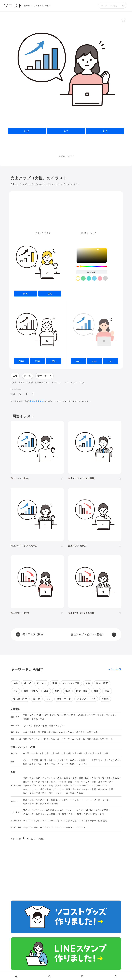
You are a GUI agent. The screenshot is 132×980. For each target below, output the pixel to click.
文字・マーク (44, 376)
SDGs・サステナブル (33, 810)
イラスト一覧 (115, 669)
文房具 (58, 786)
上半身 (33, 732)
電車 (73, 793)
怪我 (87, 778)
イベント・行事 (71, 683)
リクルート (67, 800)
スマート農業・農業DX (80, 814)
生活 (15, 691)
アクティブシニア (32, 786)
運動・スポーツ (76, 782)
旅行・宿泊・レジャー (53, 793)
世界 (111, 789)
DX (92, 810)
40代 (66, 715)
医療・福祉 (82, 691)
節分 (51, 760)
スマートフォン (54, 821)
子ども (35, 719)
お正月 (26, 760)
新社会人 (55, 800)
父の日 (82, 760)
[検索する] (124, 6)
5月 (64, 753)
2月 (47, 753)
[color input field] (92, 272)
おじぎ (67, 739)
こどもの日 (114, 760)
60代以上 (82, 715)
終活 (60, 778)
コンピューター (89, 821)
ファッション (100, 786)
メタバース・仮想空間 (34, 814)
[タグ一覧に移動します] (83, 976)
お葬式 (67, 778)
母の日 (73, 760)
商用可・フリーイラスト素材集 (38, 6)
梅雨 (25, 764)
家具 (45, 786)
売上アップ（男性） (34, 634)
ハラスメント (42, 800)
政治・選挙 (29, 793)
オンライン (104, 800)
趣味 (68, 789)
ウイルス (36, 782)
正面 (23, 382)
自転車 (80, 793)
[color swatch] (78, 278)
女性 (14, 382)
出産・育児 (29, 778)
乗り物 (37, 699)
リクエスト (72, 382)
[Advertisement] (66, 148)
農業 (64, 814)
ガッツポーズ (43, 382)
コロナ (26, 782)
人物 (15, 376)
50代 (73, 715)
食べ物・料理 (20, 699)
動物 (68, 691)
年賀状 (35, 760)
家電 (51, 786)
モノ (49, 699)
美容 (107, 691)
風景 (94, 789)
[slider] (92, 266)
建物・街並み (31, 691)
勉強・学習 (29, 803)
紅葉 (72, 764)
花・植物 (102, 789)
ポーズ (28, 376)
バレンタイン (62, 760)
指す (102, 739)
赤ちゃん (110, 715)
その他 (105, 699)
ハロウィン (63, 764)
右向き (62, 732)
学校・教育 (102, 683)
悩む (32, 739)
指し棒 (110, 739)
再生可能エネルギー (56, 810)
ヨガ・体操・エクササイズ (98, 782)
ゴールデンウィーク (97, 760)
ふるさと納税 (102, 810)
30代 (59, 715)
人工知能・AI (53, 814)
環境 (46, 691)
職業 (25, 800)
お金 (88, 683)
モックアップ (47, 827)
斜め (55, 732)
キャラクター (83, 789)
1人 (83, 382)
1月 (42, 753)
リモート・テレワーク (85, 800)
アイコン (59, 827)
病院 (75, 778)
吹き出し (27, 827)
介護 (94, 778)
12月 (106, 753)
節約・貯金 (46, 789)
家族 (45, 726)
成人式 (43, 760)
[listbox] (92, 255)
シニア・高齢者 (96, 715)
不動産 (55, 803)
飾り (36, 827)
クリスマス (82, 764)
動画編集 (103, 821)
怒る (53, 739)
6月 (69, 753)
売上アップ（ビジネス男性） (88, 634)
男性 (25, 715)
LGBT (38, 715)
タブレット (39, 821)
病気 (81, 778)
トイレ (73, 786)
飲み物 (116, 778)
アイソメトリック (86, 699)
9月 (86, 753)
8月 (80, 753)
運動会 (33, 764)
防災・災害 (99, 814)
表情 (25, 739)
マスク (46, 782)
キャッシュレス (31, 789)
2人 (30, 726)
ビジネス (42, 683)
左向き (71, 732)
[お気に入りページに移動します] (116, 976)
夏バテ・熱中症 (58, 782)
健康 (96, 691)
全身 (25, 732)
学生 (42, 719)
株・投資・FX (43, 803)
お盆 (53, 764)
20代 (52, 715)
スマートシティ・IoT (78, 810)
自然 (57, 691)
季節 (55, 683)
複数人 (37, 726)
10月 (92, 753)
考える (39, 739)
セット (69, 827)
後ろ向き (81, 732)
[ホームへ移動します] (16, 976)
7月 (75, 753)
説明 (96, 739)
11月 (99, 753)
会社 (32, 800)
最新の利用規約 (37, 401)
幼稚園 (26, 719)
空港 (38, 793)
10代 (46, 715)
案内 (89, 739)
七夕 (40, 764)
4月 (58, 753)
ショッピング (85, 786)
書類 (66, 786)
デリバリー (59, 789)
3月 (53, 753)
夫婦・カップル (57, 726)
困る (46, 739)
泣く (59, 739)
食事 (109, 778)
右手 (89, 732)
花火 (46, 764)
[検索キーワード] (109, 6)
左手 (31, 382)
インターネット (72, 821)
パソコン (58, 382)
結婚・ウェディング (46, 778)
